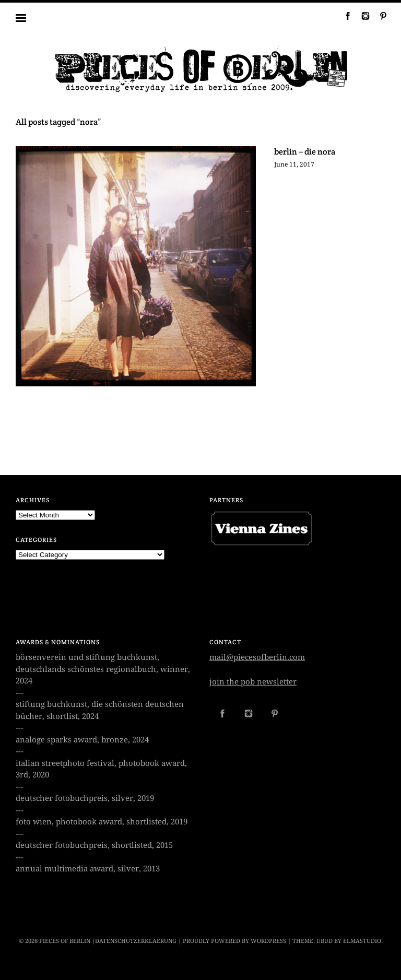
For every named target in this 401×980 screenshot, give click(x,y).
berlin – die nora (305, 152)
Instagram (361, 16)
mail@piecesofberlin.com (257, 657)
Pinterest (379, 16)
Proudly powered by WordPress (234, 941)
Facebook (344, 16)
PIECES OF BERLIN (65, 941)
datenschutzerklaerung (136, 941)
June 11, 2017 (294, 164)
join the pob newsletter (253, 682)
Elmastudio (362, 941)
